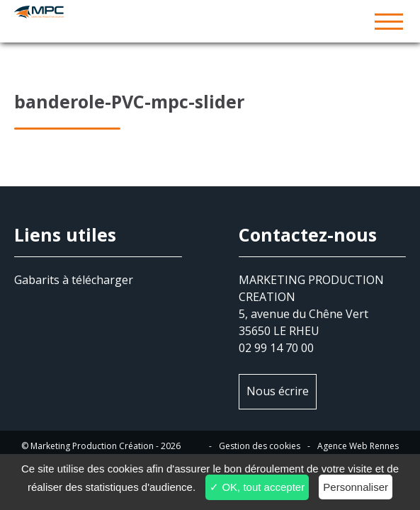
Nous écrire (278, 391)
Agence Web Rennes (358, 446)
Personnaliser (356, 487)
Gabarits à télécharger (74, 280)
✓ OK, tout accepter (257, 487)
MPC (210, 21)
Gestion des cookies (260, 446)
